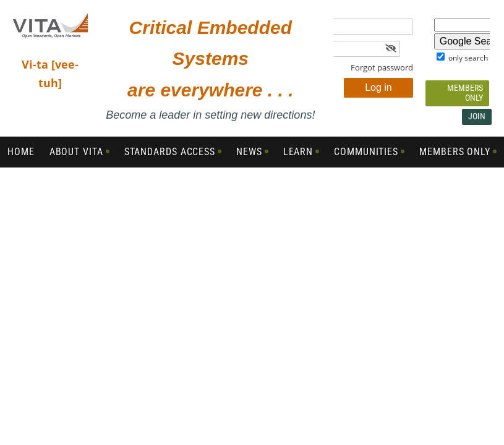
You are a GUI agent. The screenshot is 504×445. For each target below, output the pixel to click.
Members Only (465, 93)
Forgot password (382, 67)
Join (477, 116)
